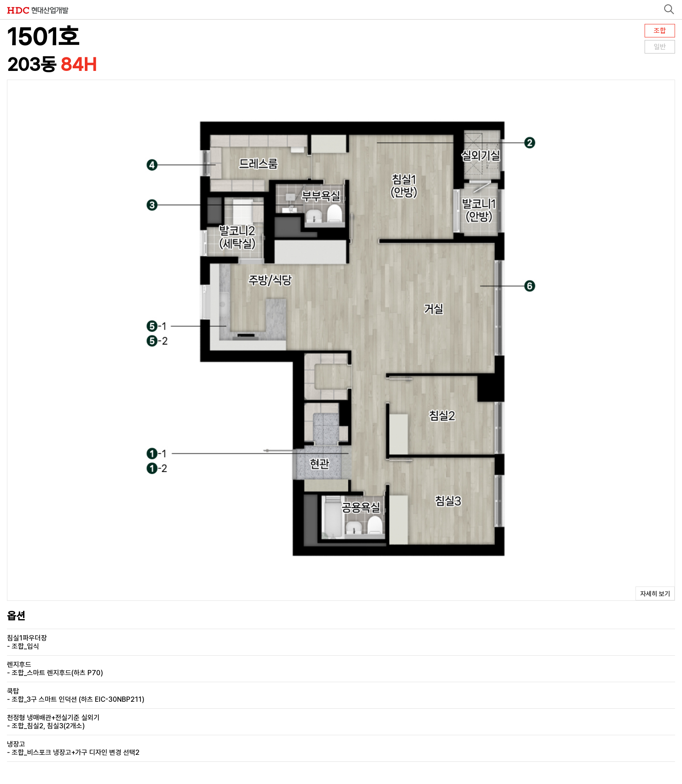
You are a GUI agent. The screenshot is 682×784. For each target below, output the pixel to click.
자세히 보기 (655, 594)
